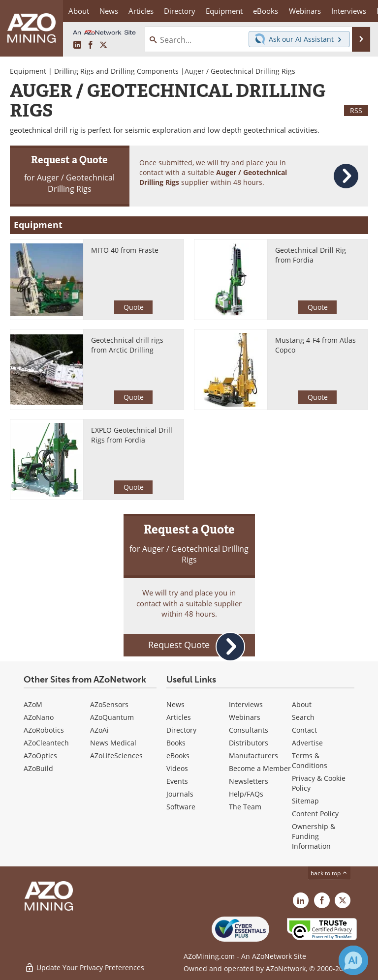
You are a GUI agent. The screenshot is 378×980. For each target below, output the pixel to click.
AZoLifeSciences (116, 756)
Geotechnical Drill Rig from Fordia (311, 255)
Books (176, 743)
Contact (304, 730)
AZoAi (99, 730)
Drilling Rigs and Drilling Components (116, 71)
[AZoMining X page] (103, 45)
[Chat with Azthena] (353, 960)
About (302, 704)
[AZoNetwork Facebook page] (91, 45)
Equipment (28, 71)
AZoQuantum (112, 717)
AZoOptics (40, 756)
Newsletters (249, 781)
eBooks (178, 756)
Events (177, 781)
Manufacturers (253, 756)
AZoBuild (38, 768)
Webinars (245, 717)
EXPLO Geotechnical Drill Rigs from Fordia (132, 435)
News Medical (113, 743)
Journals (180, 794)
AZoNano (39, 717)
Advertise (307, 743)
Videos (177, 768)
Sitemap (305, 801)
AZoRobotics (44, 730)
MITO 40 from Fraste (125, 250)
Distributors (249, 743)
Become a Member (260, 768)
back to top (329, 873)
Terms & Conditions (310, 760)
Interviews (246, 704)
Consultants (249, 730)
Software (181, 807)
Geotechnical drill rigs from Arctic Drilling (127, 345)
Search (303, 717)
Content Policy (315, 814)
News (175, 704)
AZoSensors (109, 704)
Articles (179, 717)
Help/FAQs (246, 794)
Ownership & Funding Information (314, 836)
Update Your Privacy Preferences (84, 967)
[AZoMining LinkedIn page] (77, 45)
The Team (245, 807)
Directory (180, 11)
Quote (134, 307)
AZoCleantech (46, 743)
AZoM (33, 704)
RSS (356, 110)
